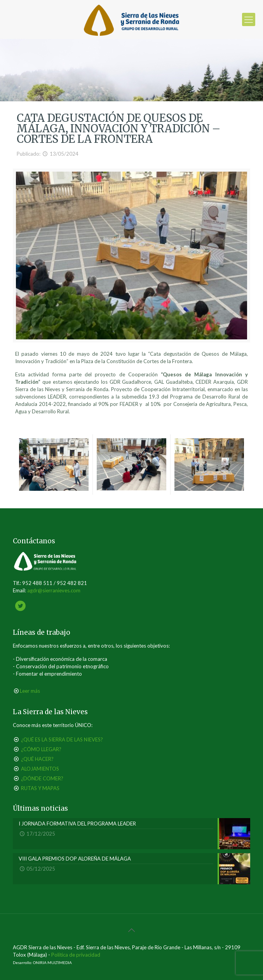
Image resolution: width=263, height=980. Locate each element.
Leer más (30, 691)
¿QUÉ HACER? (37, 759)
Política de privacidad (76, 955)
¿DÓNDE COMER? (42, 778)
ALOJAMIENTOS (40, 769)
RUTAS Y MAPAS (40, 788)
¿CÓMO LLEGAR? (41, 749)
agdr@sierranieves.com (54, 590)
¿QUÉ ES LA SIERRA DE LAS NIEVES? (62, 739)
